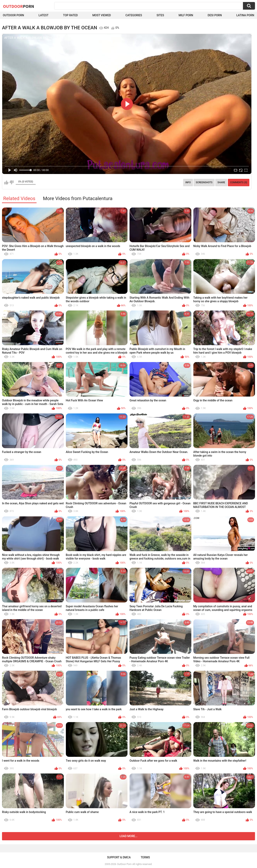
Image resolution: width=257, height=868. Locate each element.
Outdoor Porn (13, 15)
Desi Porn (215, 15)
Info (188, 182)
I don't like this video (12, 182)
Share (221, 182)
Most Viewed (102, 15)
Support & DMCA (119, 857)
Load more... (129, 836)
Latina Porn (245, 15)
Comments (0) (239, 182)
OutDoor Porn (124, 864)
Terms (145, 857)
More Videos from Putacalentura (78, 198)
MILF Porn (186, 15)
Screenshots (204, 182)
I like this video (6, 182)
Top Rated (70, 15)
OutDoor (19, 6)
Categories (134, 15)
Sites (160, 15)
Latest (44, 15)
